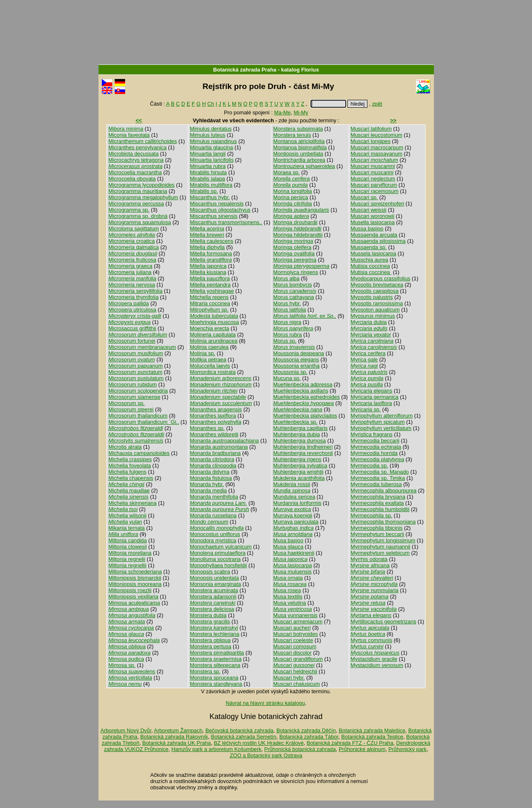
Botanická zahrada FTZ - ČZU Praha (350, 743)
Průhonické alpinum (362, 749)
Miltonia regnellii (128, 565)
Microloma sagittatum (134, 229)
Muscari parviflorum (374, 185)
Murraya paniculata (296, 522)
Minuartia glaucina (212, 147)
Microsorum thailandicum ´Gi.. (144, 422)
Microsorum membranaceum (142, 347)
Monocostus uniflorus (215, 534)
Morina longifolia (292, 191)
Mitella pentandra (210, 285)
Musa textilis (288, 597)
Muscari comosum (295, 646)
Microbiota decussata (134, 154)
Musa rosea (287, 590)
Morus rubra (287, 335)
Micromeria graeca (131, 266)
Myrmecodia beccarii (375, 441)
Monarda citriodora (212, 459)
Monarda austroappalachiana (224, 441)
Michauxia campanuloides (139, 453)
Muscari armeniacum (298, 621)
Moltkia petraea (208, 360)
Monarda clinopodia (213, 466)
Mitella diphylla (207, 247)
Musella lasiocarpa (373, 222)
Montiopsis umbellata (298, 154)
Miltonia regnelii (127, 559)
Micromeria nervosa (132, 285)
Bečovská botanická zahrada (239, 730)
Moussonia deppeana (298, 353)
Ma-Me (283, 112)
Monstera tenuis (292, 135)
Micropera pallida (129, 303)
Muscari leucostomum (377, 135)
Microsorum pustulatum (136, 378)
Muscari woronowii (373, 216)
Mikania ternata (127, 528)
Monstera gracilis (210, 621)
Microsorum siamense (134, 397)
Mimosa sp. (122, 665)
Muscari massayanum (377, 154)
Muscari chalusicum (296, 684)
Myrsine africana (370, 565)
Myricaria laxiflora (372, 403)
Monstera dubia (208, 615)
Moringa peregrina (295, 260)
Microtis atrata (125, 447)
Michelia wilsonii (128, 515)
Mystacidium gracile (374, 659)
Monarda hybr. (207, 484)
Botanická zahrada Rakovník (174, 737)
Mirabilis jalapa (208, 179)
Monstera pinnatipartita (217, 653)
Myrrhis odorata (369, 559)
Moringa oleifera (292, 247)
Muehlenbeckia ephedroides (306, 397)
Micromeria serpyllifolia (135, 291)
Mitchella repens (209, 297)
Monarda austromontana (219, 447)
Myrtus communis (372, 640)
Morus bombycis (292, 285)
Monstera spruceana (214, 678)
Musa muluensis (292, 572)
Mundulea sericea (294, 497)
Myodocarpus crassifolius (381, 278)
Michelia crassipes (130, 459)
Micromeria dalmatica (134, 247)
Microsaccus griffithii (132, 328)
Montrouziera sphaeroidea (304, 166)
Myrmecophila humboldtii (380, 509)
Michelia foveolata (130, 466)
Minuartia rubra (208, 166)
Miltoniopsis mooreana (135, 584)
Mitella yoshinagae (212, 291)
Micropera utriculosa (132, 310)
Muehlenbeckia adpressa (303, 384)
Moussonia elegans (296, 360)
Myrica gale (364, 360)
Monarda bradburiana (215, 453)
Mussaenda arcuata (374, 235)
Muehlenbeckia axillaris (300, 391)
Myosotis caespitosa (375, 291)
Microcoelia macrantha (135, 172)
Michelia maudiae (129, 490)
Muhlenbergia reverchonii (303, 453)
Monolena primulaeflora (218, 553)
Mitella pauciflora (210, 278)
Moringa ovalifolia (294, 253)
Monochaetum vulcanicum (221, 547)
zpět (377, 104)
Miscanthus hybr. (210, 197)
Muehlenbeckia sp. (295, 422)
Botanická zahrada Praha (245, 70)
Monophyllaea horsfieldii (218, 565)
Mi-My (301, 112)
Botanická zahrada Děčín (306, 730)
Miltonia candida (128, 540)
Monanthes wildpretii (214, 434)
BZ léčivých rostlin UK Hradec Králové (259, 743)
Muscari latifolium (371, 129)
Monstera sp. (205, 671)
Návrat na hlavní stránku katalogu (265, 703)
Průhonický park (408, 749)
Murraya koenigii (293, 515)
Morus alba (286, 278)
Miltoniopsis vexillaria (133, 597)
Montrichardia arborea (299, 160)
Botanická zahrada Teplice (372, 737)
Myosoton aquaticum (375, 310)
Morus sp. (285, 341)
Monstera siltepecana (215, 665)
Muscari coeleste (293, 640)
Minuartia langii (208, 154)
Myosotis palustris (372, 297)
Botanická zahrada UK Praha (176, 743)
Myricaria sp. (366, 409)
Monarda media (208, 490)
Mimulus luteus (208, 135)
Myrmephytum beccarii (378, 534)
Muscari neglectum (373, 179)
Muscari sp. (364, 197)
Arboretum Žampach (178, 730)
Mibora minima (126, 129)
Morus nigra (287, 322)
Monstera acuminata (214, 590)
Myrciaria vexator (371, 335)
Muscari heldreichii (295, 671)
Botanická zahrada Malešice (372, 730)
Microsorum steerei (131, 409)
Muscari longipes (371, 141)
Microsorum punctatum (135, 372)
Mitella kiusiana (208, 272)
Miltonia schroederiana (135, 572)
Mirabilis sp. (204, 191)
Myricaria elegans (372, 391)
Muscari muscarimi (373, 166)
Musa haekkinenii (294, 553)
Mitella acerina (207, 229)
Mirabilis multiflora (211, 185)
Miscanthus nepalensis (217, 204)
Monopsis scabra (210, 572)
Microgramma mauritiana (138, 191)
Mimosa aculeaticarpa (134, 603)
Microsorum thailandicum (138, 416)
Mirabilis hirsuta (208, 172)
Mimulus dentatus (211, 129)
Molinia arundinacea (214, 341)
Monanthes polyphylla (216, 422)
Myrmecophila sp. (372, 515)
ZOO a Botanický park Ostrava (266, 755)
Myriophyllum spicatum (378, 422)
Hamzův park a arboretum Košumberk (216, 749)
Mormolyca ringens (296, 272)
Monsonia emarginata (216, 584)
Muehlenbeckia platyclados (305, 416)
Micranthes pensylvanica (138, 147)
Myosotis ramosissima (377, 303)
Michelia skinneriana (133, 503)
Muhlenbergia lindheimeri (303, 447)
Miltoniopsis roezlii (130, 590)
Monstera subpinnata (298, 129)
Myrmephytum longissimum (383, 540)
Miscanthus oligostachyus (220, 210)
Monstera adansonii (213, 597)
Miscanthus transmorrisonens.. (226, 222)
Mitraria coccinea (210, 303)
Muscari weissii (369, 210)
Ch (211, 104)
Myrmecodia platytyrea (378, 459)
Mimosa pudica (126, 659)
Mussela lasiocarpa (374, 253)
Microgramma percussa (136, 204)
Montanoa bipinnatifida (300, 147)
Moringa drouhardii (295, 222)
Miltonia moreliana (130, 553)
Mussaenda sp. (369, 247)
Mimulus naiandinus (213, 141)
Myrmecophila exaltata (377, 503)
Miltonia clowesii (128, 547)
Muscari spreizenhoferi (378, 204)
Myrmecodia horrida (374, 453)
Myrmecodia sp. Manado (380, 472)
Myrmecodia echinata (376, 447)
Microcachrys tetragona (136, 160)
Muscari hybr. (289, 678)
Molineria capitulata (213, 335)
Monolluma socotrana (215, 559)
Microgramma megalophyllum (143, 197)
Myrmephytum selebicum (380, 553)
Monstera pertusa (211, 646)
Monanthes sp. (207, 428)
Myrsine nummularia (375, 590)
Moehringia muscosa (214, 322)
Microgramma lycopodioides (142, 185)
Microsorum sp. (127, 403)
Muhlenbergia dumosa (299, 441)
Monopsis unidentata (214, 578)
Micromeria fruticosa (132, 260)
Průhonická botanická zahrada (300, 749)
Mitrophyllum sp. (209, 310)
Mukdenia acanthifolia (299, 478)
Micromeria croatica (132, 241)
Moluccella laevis (210, 366)
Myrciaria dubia (369, 322)
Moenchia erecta (210, 328)
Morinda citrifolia (292, 204)
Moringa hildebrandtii (298, 235)
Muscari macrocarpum (377, 147)
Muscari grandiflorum (298, 659)
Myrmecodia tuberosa (376, 484)
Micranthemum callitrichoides (143, 141)
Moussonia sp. (290, 372)
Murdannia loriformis (297, 503)
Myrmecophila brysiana (378, 497)
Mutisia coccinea (371, 266)
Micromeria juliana (130, 272)
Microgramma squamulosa (140, 222)
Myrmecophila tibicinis (377, 528)
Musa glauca (288, 547)
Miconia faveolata (129, 135)
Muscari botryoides (295, 634)
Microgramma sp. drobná (138, 216)
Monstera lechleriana (215, 634)
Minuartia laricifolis (212, 160)
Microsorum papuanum (136, 366)
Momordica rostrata (213, 372)
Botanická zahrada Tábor (309, 737)
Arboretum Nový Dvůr (126, 730)
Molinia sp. (203, 353)
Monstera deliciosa (212, 609)
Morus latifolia (289, 310)
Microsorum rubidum (133, 384)
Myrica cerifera (368, 353)
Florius (310, 70)
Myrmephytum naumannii (381, 547)
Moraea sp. (286, 172)
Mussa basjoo (367, 229)
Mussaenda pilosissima (378, 241)
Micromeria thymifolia (134, 297)
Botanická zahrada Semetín (244, 737)
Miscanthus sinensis (214, 216)
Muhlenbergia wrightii (298, 472)
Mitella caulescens (212, 241)
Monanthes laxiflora (213, 416)
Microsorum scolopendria (138, 391)
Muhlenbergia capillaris (300, 428)
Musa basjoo (288, 540)
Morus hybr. (287, 303)
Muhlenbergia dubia (296, 434)
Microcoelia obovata (132, 179)
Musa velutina (289, 603)
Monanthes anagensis (216, 409)
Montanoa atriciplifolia (299, 141)
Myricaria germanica (375, 397)
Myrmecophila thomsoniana (383, 522)
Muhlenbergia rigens (297, 459)
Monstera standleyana (216, 684)
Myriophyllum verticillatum (381, 428)
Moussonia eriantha (296, 366)
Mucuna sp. (287, 378)
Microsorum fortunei (132, 341)
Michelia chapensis (131, 478)
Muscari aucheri (292, 628)
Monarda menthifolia (214, 497)
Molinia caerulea (209, 347)
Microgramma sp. (129, 210)
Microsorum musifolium (136, 353)
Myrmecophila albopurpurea (384, 490)
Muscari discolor (292, 653)
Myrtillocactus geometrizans (384, 621)
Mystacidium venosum (377, 665)
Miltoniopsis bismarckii (135, 578)
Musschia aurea (369, 260)
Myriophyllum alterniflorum (382, 416)
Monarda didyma (210, 472)
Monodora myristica (213, 540)
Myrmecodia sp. (369, 466)
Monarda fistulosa (211, 478)
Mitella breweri (207, 235)
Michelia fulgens (128, 472)
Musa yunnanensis (295, 615)
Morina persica (291, 197)
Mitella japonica (208, 266)
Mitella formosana (211, 253)
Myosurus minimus (373, 316)
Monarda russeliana (213, 515)
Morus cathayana (293, 297)
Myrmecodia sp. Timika (378, 478)
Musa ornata (288, 578)
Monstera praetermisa (216, 659)
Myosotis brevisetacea (377, 285)
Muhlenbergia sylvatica (300, 466)
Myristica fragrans (372, 434)
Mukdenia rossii (292, 484)
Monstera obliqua (210, 640)
